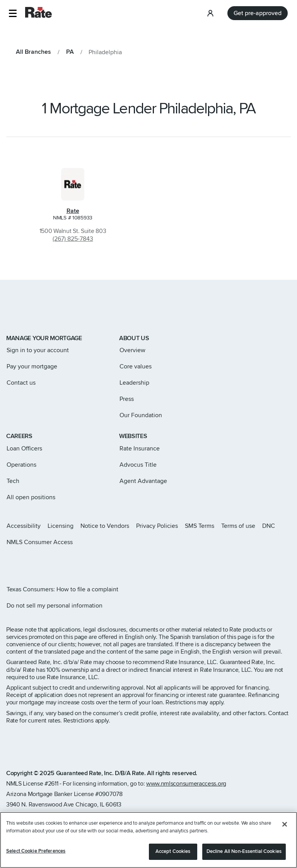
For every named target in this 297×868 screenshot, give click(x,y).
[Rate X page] (22, 563)
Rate (73, 211)
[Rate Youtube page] (59, 563)
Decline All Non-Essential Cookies (244, 853)
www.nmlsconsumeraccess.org (186, 784)
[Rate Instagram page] (9, 563)
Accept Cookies (173, 853)
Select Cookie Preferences (36, 853)
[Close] (285, 826)
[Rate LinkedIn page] (46, 563)
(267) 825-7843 (73, 239)
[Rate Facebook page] (34, 563)
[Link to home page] (17, 312)
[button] (13, 13)
